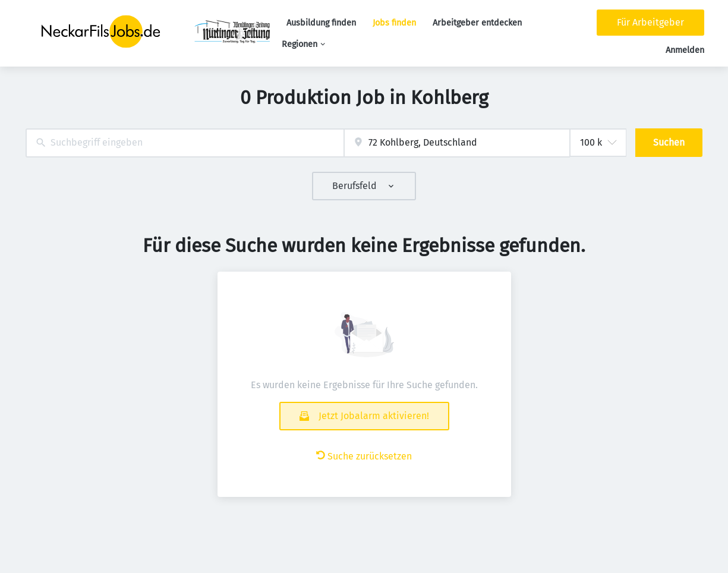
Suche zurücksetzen (364, 456)
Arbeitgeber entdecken (477, 23)
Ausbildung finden (321, 23)
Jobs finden (394, 23)
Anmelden (685, 50)
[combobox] (185, 143)
